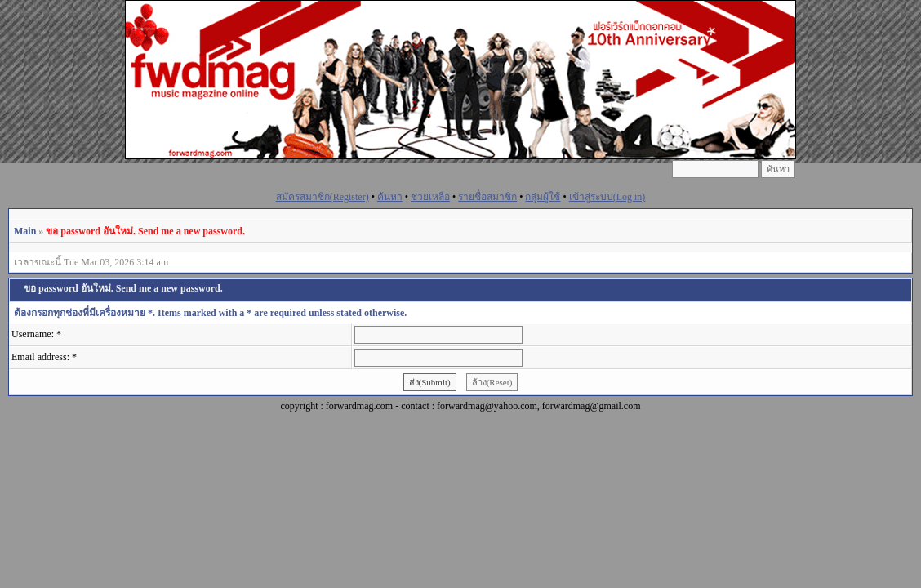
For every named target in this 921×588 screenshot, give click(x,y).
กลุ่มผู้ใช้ (543, 197)
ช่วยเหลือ (430, 197)
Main (25, 231)
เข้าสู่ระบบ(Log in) (607, 197)
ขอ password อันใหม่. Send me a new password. (145, 231)
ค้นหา (390, 197)
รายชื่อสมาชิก (487, 197)
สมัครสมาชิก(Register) (323, 197)
